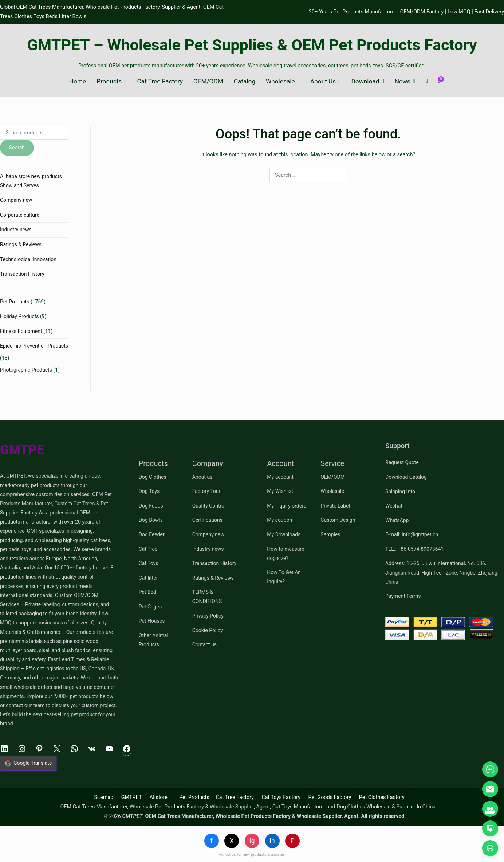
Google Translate (28, 763)
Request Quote (402, 462)
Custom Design (338, 520)
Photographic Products (26, 370)
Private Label (335, 506)
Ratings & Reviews (21, 244)
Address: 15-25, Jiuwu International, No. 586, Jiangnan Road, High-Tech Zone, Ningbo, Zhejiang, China (442, 572)
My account (280, 477)
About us (202, 477)
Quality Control (209, 506)
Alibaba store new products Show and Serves (31, 181)
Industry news (16, 230)
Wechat (394, 506)
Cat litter (148, 578)
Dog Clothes (153, 477)
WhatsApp (397, 520)
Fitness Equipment (21, 331)
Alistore (159, 797)
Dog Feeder (152, 534)
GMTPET (132, 797)
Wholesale (280, 81)
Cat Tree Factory (160, 81)
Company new (16, 200)
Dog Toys (149, 491)
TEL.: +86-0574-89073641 (414, 549)
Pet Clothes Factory (382, 797)
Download (365, 81)
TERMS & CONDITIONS (207, 597)
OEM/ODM (208, 81)
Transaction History (22, 274)
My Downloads (284, 534)
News (403, 81)
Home (78, 81)
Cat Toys (149, 563)
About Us (323, 81)
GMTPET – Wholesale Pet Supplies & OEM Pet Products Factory (252, 45)
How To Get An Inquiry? (284, 577)
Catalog (245, 81)
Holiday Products (19, 316)
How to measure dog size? (286, 554)
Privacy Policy (208, 616)
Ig (252, 841)
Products (109, 81)
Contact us (204, 644)
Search (17, 148)
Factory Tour (206, 491)
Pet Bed (147, 592)
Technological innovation (28, 259)
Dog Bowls (151, 520)
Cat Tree (148, 549)
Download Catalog (406, 477)
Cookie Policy (208, 630)
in (272, 841)
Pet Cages (150, 607)
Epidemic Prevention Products (34, 346)
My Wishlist (280, 491)
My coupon (279, 520)
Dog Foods (151, 506)
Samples (330, 534)
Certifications (207, 520)
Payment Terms (403, 596)
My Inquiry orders (287, 506)
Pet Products (15, 302)
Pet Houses (152, 621)
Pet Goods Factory (330, 797)
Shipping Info (400, 491)
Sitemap (104, 797)
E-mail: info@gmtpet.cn (412, 534)
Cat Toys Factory (281, 797)
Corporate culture (20, 215)
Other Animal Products (153, 640)
